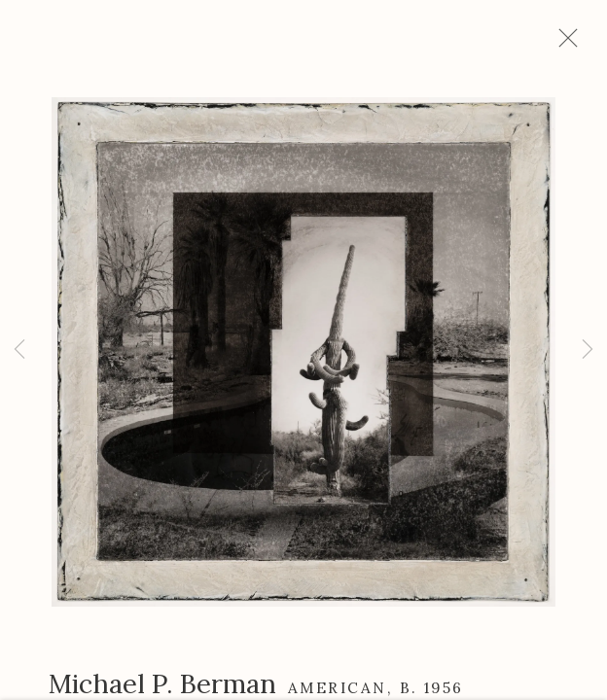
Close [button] (577, 44)
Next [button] (588, 350)
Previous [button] (19, 350)
